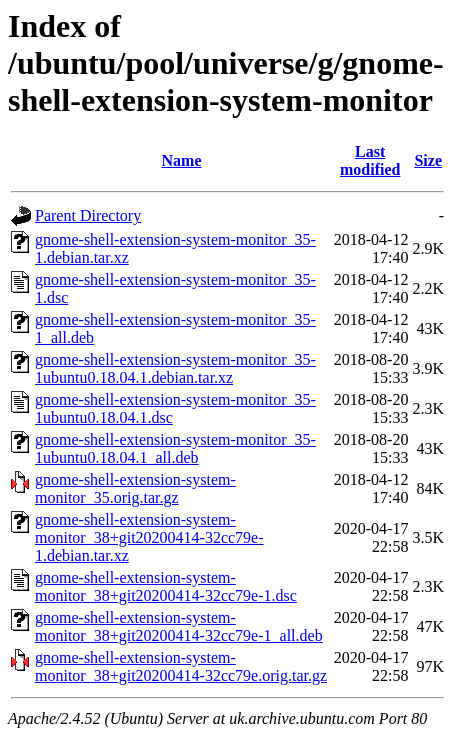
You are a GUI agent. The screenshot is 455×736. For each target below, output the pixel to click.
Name (182, 160)
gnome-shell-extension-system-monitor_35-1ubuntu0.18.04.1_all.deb (175, 448)
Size (428, 160)
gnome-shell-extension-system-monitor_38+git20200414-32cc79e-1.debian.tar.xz (149, 537)
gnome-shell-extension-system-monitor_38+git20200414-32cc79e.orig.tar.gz (181, 666)
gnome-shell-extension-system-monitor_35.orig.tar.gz (135, 488)
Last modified (370, 160)
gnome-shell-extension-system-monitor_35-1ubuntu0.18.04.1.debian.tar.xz (175, 368)
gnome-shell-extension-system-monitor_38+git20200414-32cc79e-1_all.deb (179, 626)
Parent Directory (88, 215)
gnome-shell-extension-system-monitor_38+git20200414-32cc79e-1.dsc (166, 586)
